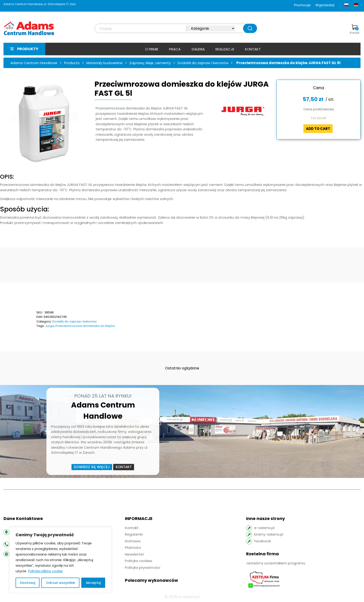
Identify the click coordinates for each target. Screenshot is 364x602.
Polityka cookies (139, 561)
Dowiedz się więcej (92, 467)
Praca (175, 49)
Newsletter (134, 554)
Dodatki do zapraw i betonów (75, 321)
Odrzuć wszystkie (60, 583)
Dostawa (133, 541)
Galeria (198, 49)
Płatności (133, 548)
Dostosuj (28, 583)
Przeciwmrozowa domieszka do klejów (85, 326)
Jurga (50, 326)
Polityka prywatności (143, 567)
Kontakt (253, 49)
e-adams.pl (264, 528)
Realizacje (225, 49)
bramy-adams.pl (269, 534)
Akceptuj (93, 583)
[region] (60, 560)
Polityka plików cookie (45, 571)
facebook (263, 541)
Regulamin (134, 534)
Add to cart (318, 129)
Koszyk (355, 30)
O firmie (152, 49)
